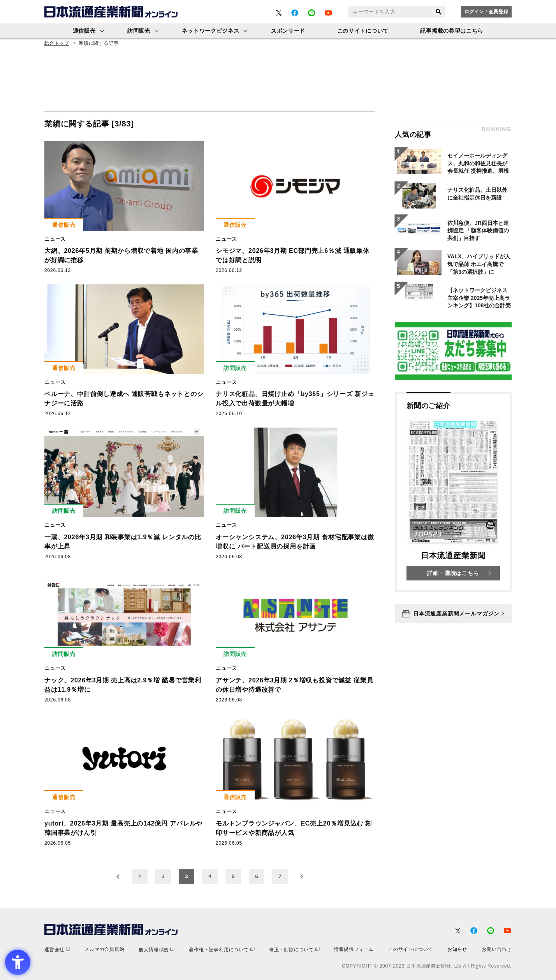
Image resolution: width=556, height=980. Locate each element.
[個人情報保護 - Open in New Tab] (157, 949)
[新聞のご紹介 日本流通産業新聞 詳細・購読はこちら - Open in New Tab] (453, 492)
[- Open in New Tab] (279, 13)
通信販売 (84, 31)
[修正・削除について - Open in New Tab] (294, 949)
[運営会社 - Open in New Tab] (57, 949)
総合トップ (57, 43)
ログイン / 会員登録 (486, 12)
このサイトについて (363, 31)
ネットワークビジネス (210, 31)
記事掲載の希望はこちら (452, 31)
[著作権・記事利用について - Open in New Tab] (222, 949)
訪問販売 (139, 31)
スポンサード (288, 31)
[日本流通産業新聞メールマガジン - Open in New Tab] (453, 614)
